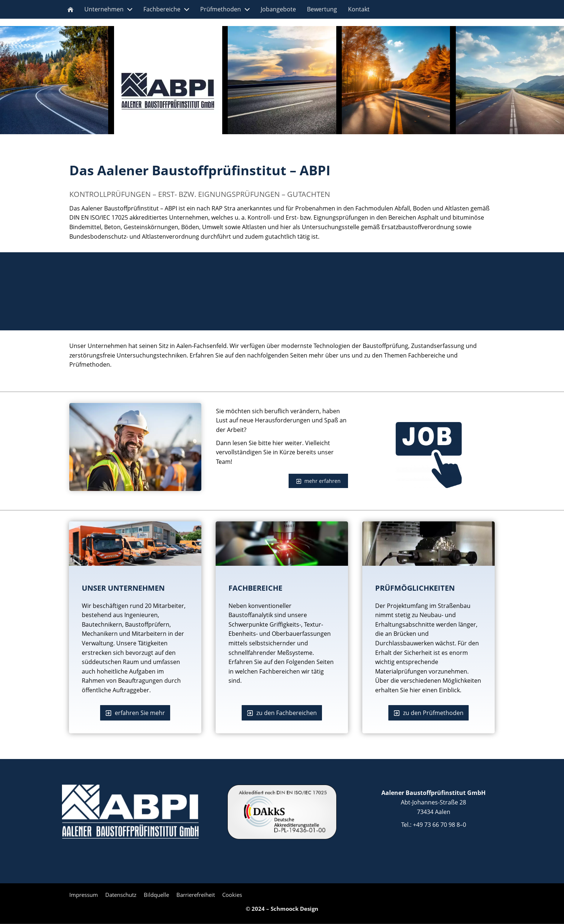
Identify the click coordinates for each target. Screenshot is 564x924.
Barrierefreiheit (196, 895)
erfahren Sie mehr (135, 713)
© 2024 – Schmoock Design (282, 909)
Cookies (232, 895)
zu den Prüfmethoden (429, 713)
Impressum (84, 895)
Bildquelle (156, 895)
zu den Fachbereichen (282, 713)
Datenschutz (121, 895)
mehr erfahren (318, 481)
